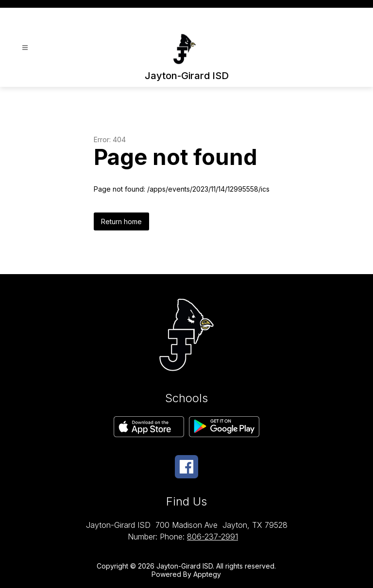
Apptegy (207, 574)
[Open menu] (25, 48)
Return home (121, 221)
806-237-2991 (212, 537)
